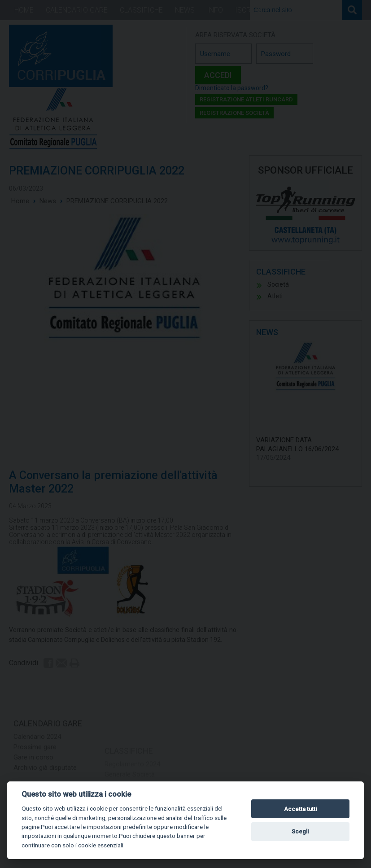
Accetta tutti (300, 809)
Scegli (300, 831)
